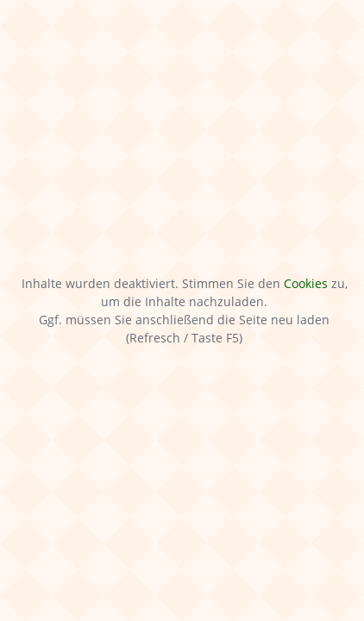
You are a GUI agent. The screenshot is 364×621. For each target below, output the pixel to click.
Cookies (306, 283)
